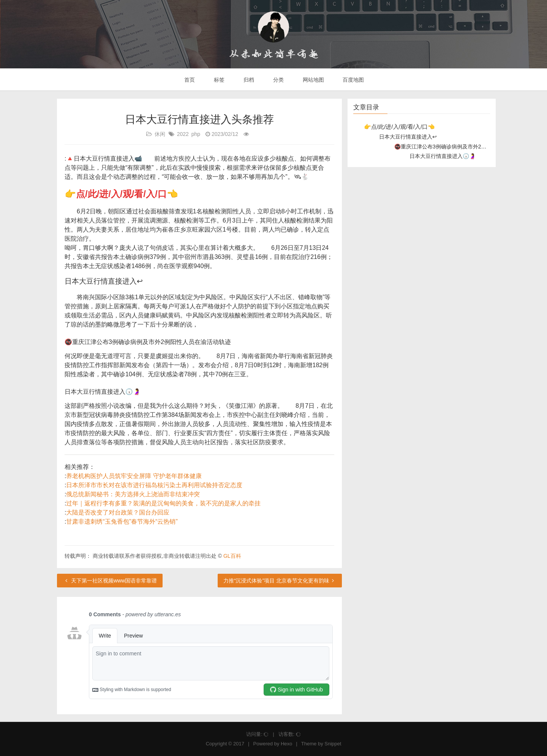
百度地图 (353, 80)
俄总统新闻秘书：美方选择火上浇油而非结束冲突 (133, 494)
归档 (248, 80)
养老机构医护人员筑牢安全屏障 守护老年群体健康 (134, 476)
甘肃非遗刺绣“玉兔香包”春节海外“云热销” (122, 522)
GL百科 (232, 556)
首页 (189, 80)
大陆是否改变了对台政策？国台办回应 (118, 512)
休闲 (160, 134)
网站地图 (313, 80)
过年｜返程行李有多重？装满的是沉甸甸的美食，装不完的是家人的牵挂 (163, 503)
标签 (218, 80)
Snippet (333, 744)
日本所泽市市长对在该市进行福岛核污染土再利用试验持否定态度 (154, 485)
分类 (278, 80)
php (196, 134)
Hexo (286, 744)
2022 (183, 134)
